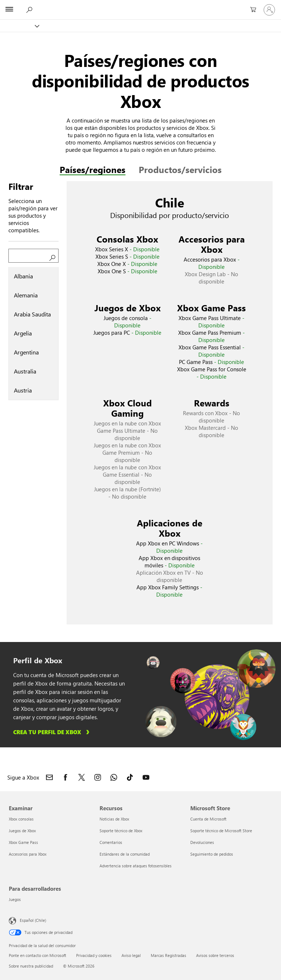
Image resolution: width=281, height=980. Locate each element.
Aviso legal (131, 955)
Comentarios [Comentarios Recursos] (111, 842)
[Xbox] (19, 26)
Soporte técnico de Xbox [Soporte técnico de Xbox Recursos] (121, 831)
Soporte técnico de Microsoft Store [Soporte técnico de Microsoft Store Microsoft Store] (221, 831)
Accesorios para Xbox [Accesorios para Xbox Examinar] (28, 854)
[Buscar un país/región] (33, 256)
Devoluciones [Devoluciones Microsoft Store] (202, 842)
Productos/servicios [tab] (180, 169)
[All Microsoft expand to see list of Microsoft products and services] (9, 10)
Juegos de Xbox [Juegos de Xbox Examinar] (22, 831)
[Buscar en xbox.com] (29, 10)
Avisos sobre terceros (215, 955)
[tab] (33, 277)
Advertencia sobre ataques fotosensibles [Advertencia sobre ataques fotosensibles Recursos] (136, 866)
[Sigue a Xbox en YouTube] (146, 777)
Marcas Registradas (168, 955)
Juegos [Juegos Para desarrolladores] (15, 899)
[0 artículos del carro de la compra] (252, 10)
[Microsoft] (140, 5)
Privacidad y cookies (94, 955)
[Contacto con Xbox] (49, 777)
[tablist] (33, 334)
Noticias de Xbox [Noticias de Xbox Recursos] (114, 819)
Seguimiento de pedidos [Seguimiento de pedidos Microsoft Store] (212, 854)
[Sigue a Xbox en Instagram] (98, 777)
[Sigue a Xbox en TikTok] (130, 777)
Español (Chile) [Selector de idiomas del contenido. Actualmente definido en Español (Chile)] (33, 920)
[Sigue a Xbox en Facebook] (65, 777)
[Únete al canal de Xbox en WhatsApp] (114, 777)
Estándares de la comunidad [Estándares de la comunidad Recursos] (125, 854)
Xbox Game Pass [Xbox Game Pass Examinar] (23, 842)
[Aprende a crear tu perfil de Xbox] (52, 732)
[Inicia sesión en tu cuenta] (269, 10)
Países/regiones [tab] (93, 169)
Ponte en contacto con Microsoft (38, 955)
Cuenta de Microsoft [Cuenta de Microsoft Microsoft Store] (208, 819)
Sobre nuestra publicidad (31, 966)
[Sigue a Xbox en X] (82, 777)
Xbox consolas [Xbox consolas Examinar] (21, 819)
